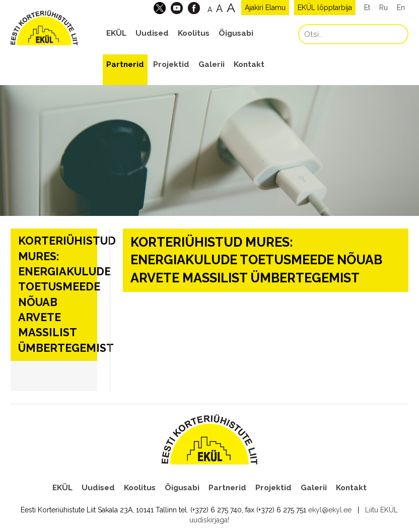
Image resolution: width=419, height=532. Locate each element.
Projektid (171, 64)
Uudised (152, 33)
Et (367, 8)
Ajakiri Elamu (265, 8)
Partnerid (125, 64)
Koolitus (194, 33)
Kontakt (249, 64)
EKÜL (116, 33)
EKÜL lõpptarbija (325, 8)
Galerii (212, 64)
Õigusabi (236, 33)
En (401, 8)
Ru (383, 8)
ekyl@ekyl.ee (330, 510)
